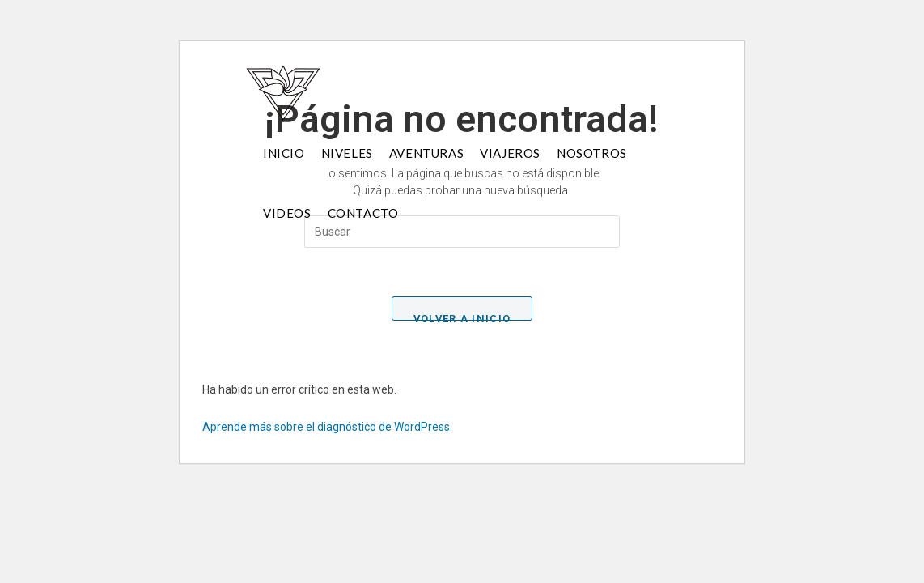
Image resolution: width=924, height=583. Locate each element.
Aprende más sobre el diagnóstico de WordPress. (327, 427)
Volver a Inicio (462, 317)
